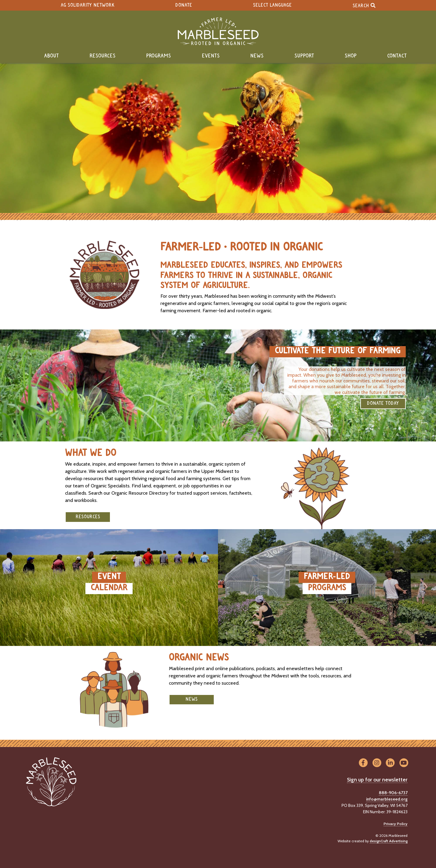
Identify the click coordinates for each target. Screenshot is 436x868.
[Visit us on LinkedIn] (390, 763)
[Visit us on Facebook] (363, 763)
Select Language (272, 5)
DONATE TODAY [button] (383, 403)
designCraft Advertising (389, 841)
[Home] (218, 31)
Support (304, 56)
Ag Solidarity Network (88, 5)
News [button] (192, 699)
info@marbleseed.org (387, 799)
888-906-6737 (393, 793)
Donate (184, 5)
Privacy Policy (396, 824)
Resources (103, 56)
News (257, 56)
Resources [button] (88, 517)
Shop (351, 56)
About (52, 56)
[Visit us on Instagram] (377, 763)
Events (211, 56)
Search (364, 5)
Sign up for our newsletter (377, 780)
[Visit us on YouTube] (404, 763)
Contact (397, 56)
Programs (159, 56)
